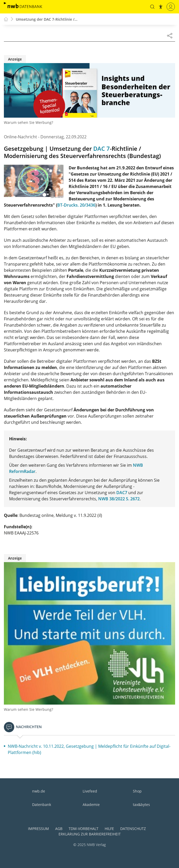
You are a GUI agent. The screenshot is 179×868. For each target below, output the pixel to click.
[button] (152, 7)
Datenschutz (133, 829)
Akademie (91, 805)
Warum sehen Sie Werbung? (28, 122)
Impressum (38, 829)
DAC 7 (102, 149)
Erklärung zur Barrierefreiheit (90, 834)
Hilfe (109, 829)
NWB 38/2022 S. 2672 (119, 499)
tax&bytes (141, 805)
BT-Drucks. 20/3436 (76, 205)
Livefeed (90, 791)
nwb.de (39, 791)
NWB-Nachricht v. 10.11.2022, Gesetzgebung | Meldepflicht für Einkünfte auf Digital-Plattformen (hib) (89, 749)
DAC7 (122, 493)
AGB (59, 829)
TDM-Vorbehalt (84, 829)
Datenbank (42, 805)
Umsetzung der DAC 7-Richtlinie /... (47, 19)
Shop (137, 791)
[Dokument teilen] (170, 35)
